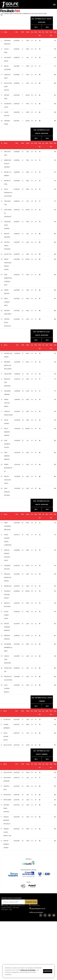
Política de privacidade (36, 912)
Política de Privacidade (28, 970)
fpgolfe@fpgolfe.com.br (38, 909)
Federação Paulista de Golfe (12, 5)
